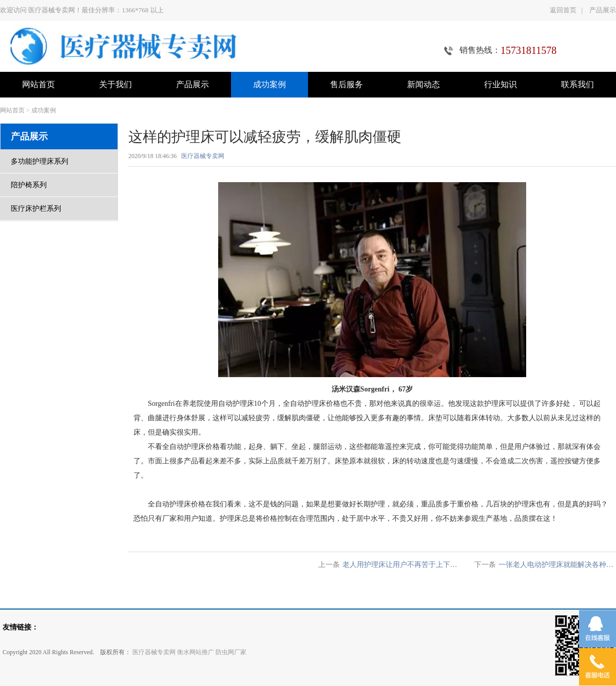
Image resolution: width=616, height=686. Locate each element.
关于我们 (115, 84)
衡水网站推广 (196, 652)
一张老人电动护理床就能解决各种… (556, 565)
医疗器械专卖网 (203, 156)
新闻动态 (423, 84)
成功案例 (269, 84)
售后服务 (346, 84)
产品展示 (603, 10)
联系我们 (577, 84)
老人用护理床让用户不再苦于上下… (400, 565)
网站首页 (38, 84)
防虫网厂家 (231, 652)
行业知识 (500, 84)
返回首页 (563, 10)
